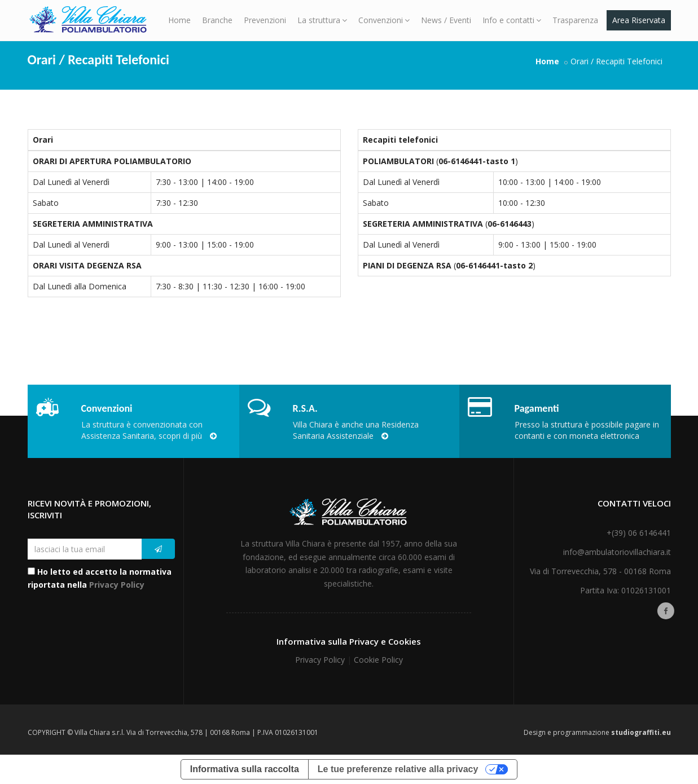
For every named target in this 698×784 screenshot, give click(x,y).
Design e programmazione (597, 732)
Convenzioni (384, 20)
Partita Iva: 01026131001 (625, 590)
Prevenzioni (265, 20)
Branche (217, 20)
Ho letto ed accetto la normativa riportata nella (100, 578)
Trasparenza (575, 20)
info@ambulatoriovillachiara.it (617, 552)
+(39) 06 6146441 (639, 533)
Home (179, 20)
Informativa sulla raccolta (245, 769)
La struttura (322, 20)
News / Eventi (446, 20)
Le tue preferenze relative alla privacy (398, 769)
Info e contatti (512, 20)
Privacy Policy (117, 585)
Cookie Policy (378, 660)
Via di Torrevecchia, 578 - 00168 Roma (600, 571)
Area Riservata (639, 20)
